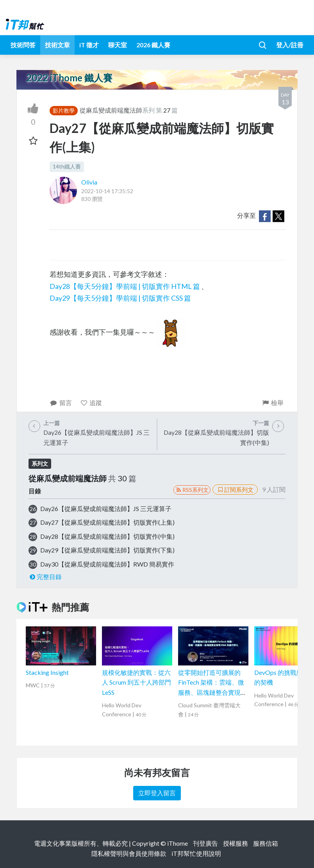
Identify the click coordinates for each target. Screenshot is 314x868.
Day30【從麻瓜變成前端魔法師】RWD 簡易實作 (107, 564)
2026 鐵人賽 (153, 45)
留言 (61, 403)
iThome (178, 843)
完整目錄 (45, 577)
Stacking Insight (47, 672)
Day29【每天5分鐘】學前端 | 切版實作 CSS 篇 (120, 298)
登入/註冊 (290, 45)
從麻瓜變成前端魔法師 (111, 110)
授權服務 (235, 843)
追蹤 (91, 403)
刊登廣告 (205, 843)
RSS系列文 (192, 490)
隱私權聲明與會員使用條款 (129, 853)
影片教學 (64, 110)
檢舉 (272, 403)
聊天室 (118, 45)
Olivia (89, 182)
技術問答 (23, 45)
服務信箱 (266, 843)
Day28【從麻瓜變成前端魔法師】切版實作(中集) (107, 536)
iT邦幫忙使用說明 (196, 853)
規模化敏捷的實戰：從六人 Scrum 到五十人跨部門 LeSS (136, 682)
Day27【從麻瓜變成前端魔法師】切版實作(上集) (107, 522)
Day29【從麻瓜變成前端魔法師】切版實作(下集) (107, 550)
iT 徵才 (89, 45)
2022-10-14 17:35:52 (107, 191)
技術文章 (57, 45)
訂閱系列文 (235, 490)
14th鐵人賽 (67, 166)
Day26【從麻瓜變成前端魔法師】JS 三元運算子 (106, 508)
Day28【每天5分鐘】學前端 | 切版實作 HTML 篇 (125, 286)
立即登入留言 (157, 793)
